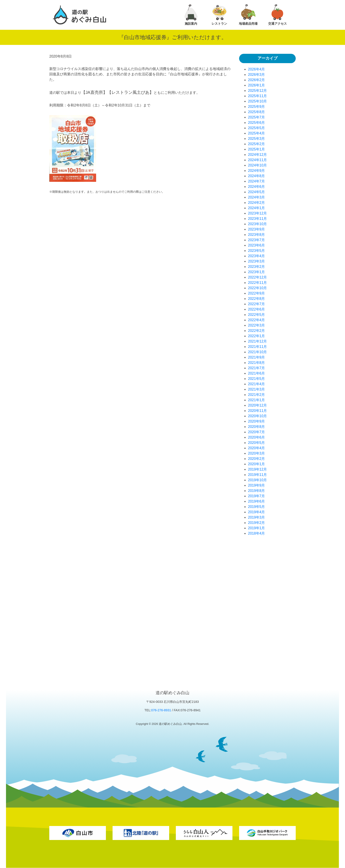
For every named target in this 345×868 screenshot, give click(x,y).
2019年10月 (257, 480)
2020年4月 (257, 448)
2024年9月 (257, 171)
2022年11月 (257, 283)
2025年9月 (257, 107)
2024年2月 (257, 203)
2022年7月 (257, 304)
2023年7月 (257, 240)
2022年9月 (257, 293)
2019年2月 (257, 523)
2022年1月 (257, 336)
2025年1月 (257, 149)
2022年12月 (257, 277)
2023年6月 (257, 245)
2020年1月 (257, 464)
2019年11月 (257, 475)
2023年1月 (257, 272)
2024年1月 (257, 208)
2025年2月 (257, 144)
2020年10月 (257, 416)
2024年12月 (257, 155)
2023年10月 (257, 224)
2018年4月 (257, 533)
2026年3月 (257, 75)
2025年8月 (257, 112)
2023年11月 (257, 219)
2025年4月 (257, 133)
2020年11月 (257, 411)
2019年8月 (257, 491)
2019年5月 (257, 507)
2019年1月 (257, 528)
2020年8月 (257, 427)
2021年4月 (257, 384)
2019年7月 (257, 496)
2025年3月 (257, 139)
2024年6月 (257, 187)
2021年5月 (257, 379)
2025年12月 (257, 91)
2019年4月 (257, 512)
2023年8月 (257, 235)
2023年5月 (257, 251)
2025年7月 (257, 117)
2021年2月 (257, 395)
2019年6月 (257, 501)
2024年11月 (257, 160)
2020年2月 (257, 459)
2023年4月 (257, 256)
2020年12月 (257, 405)
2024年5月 (257, 192)
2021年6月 (257, 373)
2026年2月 (257, 80)
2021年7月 (257, 368)
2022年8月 (257, 299)
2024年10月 (257, 165)
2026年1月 (257, 85)
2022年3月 (257, 325)
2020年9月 (257, 421)
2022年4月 (257, 320)
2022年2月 (257, 331)
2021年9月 (257, 357)
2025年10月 (257, 101)
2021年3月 (257, 389)
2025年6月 (257, 123)
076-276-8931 (161, 710)
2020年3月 (257, 453)
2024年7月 (257, 181)
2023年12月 (257, 213)
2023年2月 (257, 267)
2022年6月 (257, 309)
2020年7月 (257, 432)
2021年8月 (257, 363)
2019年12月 (257, 469)
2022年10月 (257, 288)
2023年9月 (257, 229)
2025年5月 (257, 128)
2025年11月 (257, 96)
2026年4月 (257, 69)
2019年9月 (257, 485)
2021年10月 (257, 352)
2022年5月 (257, 315)
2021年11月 (257, 347)
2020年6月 (257, 437)
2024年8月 (257, 176)
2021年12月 (257, 341)
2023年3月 (257, 261)
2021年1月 (257, 400)
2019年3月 (257, 517)
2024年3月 (257, 197)
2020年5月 (257, 443)
